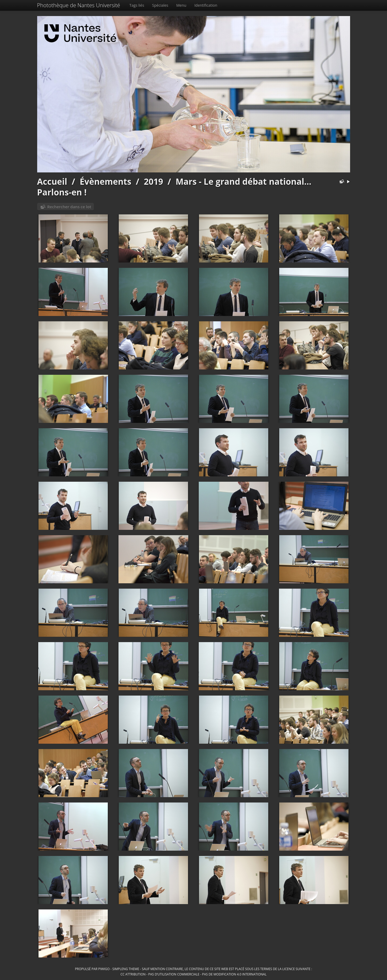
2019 (154, 181)
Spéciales (160, 5)
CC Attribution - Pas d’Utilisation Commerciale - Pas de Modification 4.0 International (193, 974)
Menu (181, 5)
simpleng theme (126, 969)
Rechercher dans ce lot (69, 207)
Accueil (52, 181)
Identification (206, 5)
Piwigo (104, 969)
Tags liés (137, 5)
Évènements (106, 181)
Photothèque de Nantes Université (79, 5)
